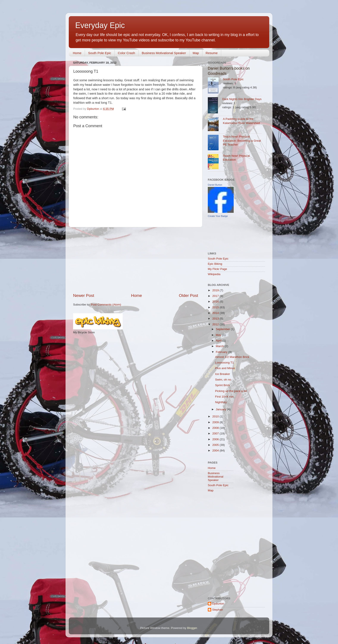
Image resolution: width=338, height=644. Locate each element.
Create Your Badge (218, 216)
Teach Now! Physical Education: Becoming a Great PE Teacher (242, 141)
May (219, 335)
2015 (216, 307)
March (220, 346)
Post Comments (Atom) (106, 305)
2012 (216, 324)
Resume (212, 53)
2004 (216, 450)
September (223, 329)
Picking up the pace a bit (231, 391)
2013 (216, 319)
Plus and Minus (225, 368)
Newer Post (84, 295)
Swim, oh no (223, 380)
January (221, 409)
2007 (216, 433)
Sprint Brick (223, 385)
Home (77, 53)
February (222, 352)
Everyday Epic (100, 25)
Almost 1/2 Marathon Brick (232, 357)
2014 (216, 313)
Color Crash (127, 53)
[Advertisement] (136, 260)
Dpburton (218, 604)
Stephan (218, 610)
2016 (216, 302)
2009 (216, 422)
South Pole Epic (100, 53)
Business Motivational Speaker (164, 53)
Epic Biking (215, 264)
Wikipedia (214, 274)
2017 (216, 296)
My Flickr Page (217, 269)
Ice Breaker (223, 374)
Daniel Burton (215, 185)
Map (196, 53)
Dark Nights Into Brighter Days (242, 99)
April (219, 341)
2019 (216, 290)
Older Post (189, 295)
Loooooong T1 (225, 363)
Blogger (192, 628)
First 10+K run (224, 397)
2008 (216, 428)
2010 (216, 416)
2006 (216, 439)
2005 (216, 445)
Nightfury (221, 402)
